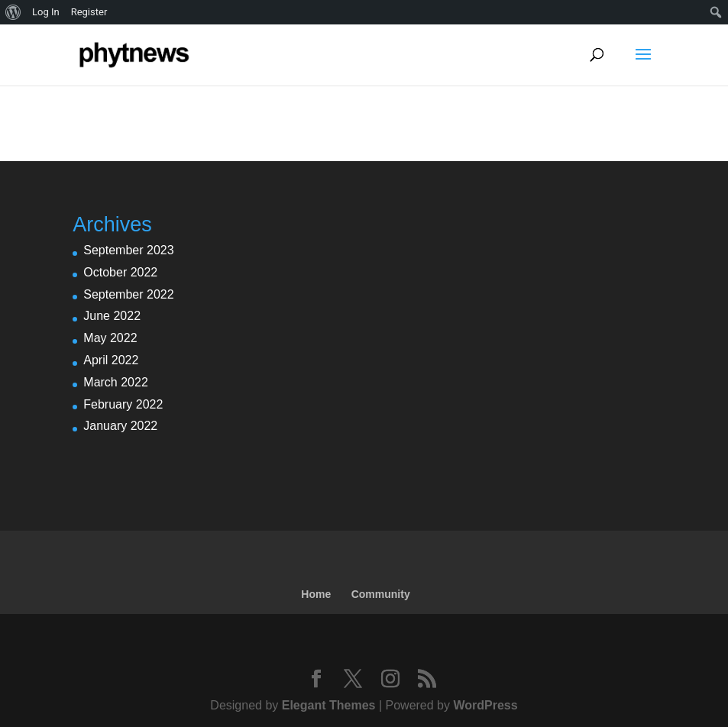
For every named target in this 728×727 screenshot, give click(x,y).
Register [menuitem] (89, 12)
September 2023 (128, 250)
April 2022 (111, 360)
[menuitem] (13, 12)
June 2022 (112, 316)
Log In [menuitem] (46, 12)
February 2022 (123, 404)
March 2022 (116, 382)
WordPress (485, 705)
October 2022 (120, 272)
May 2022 (110, 338)
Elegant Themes (329, 705)
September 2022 (128, 294)
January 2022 (120, 426)
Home (316, 594)
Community (381, 594)
